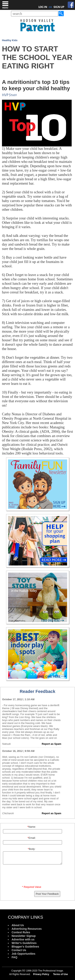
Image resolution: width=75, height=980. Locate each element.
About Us (18, 925)
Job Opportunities (24, 954)
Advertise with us (23, 939)
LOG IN (43, 7)
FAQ (14, 957)
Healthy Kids (10, 40)
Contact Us (19, 950)
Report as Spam (51, 744)
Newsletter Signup (24, 936)
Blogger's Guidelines (25, 947)
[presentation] (32, 876)
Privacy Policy (41, 974)
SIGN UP (59, 7)
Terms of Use (61, 974)
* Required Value (32, 887)
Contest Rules (21, 932)
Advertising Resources (27, 929)
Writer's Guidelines (24, 943)
